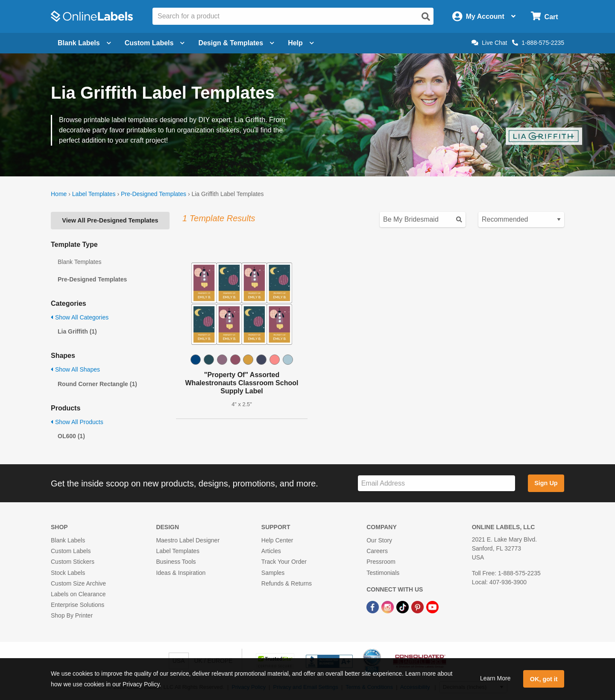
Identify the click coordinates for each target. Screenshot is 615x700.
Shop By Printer (72, 615)
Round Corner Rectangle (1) (97, 384)
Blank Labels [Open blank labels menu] (84, 43)
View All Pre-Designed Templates (110, 220)
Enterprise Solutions (78, 605)
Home (59, 194)
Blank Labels (68, 540)
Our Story (379, 540)
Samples (273, 573)
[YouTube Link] (432, 606)
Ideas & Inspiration (181, 573)
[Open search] (426, 17)
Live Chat (489, 43)
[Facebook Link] (373, 606)
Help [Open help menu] (301, 43)
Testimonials (383, 573)
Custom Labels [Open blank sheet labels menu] (155, 43)
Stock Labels (68, 573)
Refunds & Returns (287, 583)
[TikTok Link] (403, 606)
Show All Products (77, 422)
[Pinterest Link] (418, 606)
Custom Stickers (73, 562)
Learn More (495, 678)
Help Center (277, 540)
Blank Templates (79, 262)
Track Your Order (284, 562)
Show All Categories (80, 317)
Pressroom (381, 562)
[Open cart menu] (544, 16)
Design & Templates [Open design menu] (236, 43)
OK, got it (544, 679)
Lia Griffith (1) (77, 331)
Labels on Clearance (78, 594)
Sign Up (546, 483)
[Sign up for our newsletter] (436, 483)
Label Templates (94, 194)
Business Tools (176, 562)
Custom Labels (71, 551)
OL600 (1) (71, 436)
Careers (377, 551)
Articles (271, 551)
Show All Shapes (75, 369)
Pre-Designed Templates (154, 194)
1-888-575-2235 (538, 43)
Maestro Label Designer (188, 540)
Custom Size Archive (78, 583)
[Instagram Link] (388, 606)
